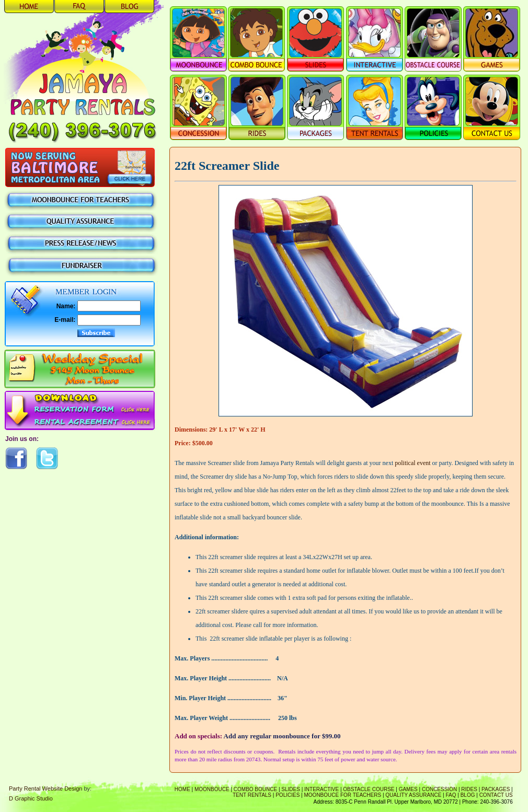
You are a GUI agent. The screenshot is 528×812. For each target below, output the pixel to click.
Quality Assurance (413, 795)
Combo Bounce (255, 789)
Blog (468, 795)
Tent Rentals (252, 795)
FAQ (451, 795)
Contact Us (496, 795)
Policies (288, 795)
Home (182, 789)
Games (408, 789)
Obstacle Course (369, 789)
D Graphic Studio (31, 798)
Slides (291, 789)
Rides (469, 789)
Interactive (322, 789)
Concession (439, 789)
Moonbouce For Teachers (343, 795)
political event (412, 463)
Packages (496, 789)
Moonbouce (212, 789)
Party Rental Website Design (45, 788)
